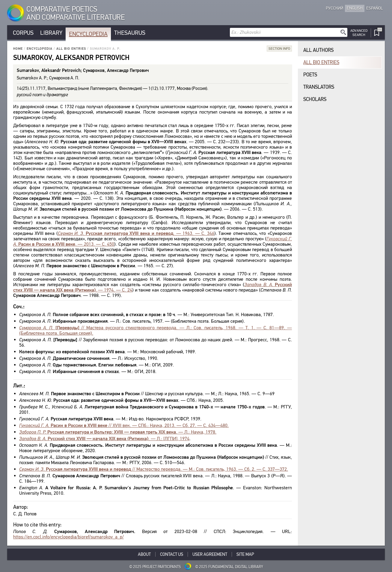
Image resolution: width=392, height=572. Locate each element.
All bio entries (71, 49)
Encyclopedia (88, 34)
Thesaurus (130, 33)
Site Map (245, 554)
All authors (318, 50)
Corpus (23, 33)
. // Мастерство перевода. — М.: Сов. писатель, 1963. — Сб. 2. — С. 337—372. (154, 469)
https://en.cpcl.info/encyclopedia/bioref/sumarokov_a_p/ (68, 537)
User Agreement (210, 554)
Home (18, 49)
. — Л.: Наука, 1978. (118, 432)
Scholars (315, 99)
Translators (319, 87)
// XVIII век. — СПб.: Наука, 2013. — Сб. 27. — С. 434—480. (124, 425)
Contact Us (172, 554)
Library (51, 33)
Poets (310, 75)
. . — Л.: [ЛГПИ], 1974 (104, 439)
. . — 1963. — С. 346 (136, 233)
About (144, 554)
